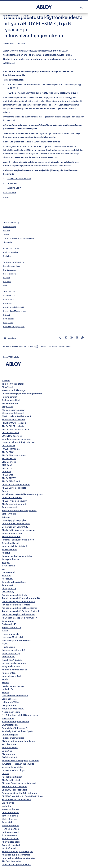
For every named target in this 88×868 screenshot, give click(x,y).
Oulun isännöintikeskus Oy (15, 728)
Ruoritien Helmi (10, 747)
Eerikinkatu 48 (9, 624)
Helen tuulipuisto (11, 634)
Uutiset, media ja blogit (13, 770)
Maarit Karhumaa (11, 809)
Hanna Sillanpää (10, 829)
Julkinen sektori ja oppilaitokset (18, 556)
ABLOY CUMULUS (10, 432)
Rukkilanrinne (9, 744)
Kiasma (6, 683)
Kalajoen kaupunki (11, 666)
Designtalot (8, 621)
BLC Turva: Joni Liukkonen (15, 787)
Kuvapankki (8, 323)
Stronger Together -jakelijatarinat (19, 783)
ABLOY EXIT (7, 475)
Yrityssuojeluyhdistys (12, 767)
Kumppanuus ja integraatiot (16, 855)
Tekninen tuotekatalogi (13, 384)
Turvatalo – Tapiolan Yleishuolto (18, 764)
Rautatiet (7, 282)
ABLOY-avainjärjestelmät (14, 307)
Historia (7, 230)
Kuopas (6, 692)
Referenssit (8, 585)
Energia (6, 562)
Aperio (5, 491)
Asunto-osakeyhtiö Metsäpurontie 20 (21, 598)
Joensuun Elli (8, 657)
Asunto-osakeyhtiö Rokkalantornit (19, 608)
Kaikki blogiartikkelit (12, 777)
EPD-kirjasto (9, 319)
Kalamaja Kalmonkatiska (14, 670)
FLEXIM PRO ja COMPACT (19, 179)
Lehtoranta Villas (10, 702)
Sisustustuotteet (10, 403)
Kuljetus (7, 278)
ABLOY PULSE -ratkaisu (13, 426)
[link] (12, 16)
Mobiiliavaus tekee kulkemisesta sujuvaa (22, 494)
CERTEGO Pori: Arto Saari (14, 790)
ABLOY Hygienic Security (14, 501)
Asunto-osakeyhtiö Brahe (15, 595)
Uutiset (5, 773)
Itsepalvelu (7, 579)
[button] (26, 16)
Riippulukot (7, 407)
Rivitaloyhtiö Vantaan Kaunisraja (18, 741)
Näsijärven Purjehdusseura (15, 722)
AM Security (8, 592)
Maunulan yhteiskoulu (13, 709)
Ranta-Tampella (10, 735)
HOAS (5, 644)
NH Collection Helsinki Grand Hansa (20, 715)
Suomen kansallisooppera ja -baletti (20, 761)
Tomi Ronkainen (10, 816)
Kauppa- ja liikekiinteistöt (15, 546)
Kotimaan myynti (10, 832)
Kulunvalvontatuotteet (13, 420)
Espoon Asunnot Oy (12, 627)
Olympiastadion (10, 725)
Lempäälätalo (9, 705)
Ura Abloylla (8, 803)
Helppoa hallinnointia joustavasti (19, 442)
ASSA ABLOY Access (12, 497)
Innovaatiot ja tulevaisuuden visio (19, 858)
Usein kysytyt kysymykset (14, 327)
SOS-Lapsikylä (9, 757)
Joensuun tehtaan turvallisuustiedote (19, 238)
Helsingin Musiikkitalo (13, 637)
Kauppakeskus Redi (11, 676)
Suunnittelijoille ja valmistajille (18, 851)
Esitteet (7, 315)
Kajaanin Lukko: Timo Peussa (16, 799)
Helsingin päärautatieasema (16, 640)
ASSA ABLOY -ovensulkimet (16, 485)
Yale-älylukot (9, 514)
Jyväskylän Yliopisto (12, 660)
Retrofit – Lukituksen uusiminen (18, 540)
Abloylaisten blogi (11, 842)
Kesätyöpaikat (9, 848)
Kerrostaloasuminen (12, 266)
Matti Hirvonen (9, 819)
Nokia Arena (8, 718)
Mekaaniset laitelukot (13, 413)
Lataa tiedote (10, 193)
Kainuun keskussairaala (14, 663)
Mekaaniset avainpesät (14, 410)
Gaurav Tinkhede (10, 838)
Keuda (5, 679)
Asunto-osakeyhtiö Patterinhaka (18, 601)
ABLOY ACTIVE (9, 478)
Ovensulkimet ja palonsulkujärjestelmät (22, 394)
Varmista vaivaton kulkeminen (17, 439)
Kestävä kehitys (10, 227)
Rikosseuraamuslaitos (13, 738)
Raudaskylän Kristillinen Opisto (18, 731)
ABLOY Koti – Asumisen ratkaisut (18, 530)
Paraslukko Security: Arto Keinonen (20, 793)
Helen (5, 631)
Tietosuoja (8, 242)
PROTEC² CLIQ (9, 299)
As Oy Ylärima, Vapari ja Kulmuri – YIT (21, 618)
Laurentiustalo (9, 699)
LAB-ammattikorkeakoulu (15, 696)
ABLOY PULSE (9, 295)
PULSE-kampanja (11, 449)
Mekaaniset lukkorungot (14, 390)
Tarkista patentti (10, 507)
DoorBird (6, 471)
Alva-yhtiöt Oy (9, 588)
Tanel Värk (7, 822)
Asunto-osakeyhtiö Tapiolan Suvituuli (21, 611)
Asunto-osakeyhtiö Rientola (16, 605)
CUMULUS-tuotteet (12, 436)
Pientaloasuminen (11, 270)
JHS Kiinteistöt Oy (11, 653)
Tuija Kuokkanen (10, 835)
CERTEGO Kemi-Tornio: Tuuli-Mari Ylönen (23, 796)
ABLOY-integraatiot (12, 861)
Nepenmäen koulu (11, 712)
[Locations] (10, 337)
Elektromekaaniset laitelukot (16, 416)
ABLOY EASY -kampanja (14, 455)
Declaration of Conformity (15, 527)
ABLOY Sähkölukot (11, 481)
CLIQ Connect (9, 462)
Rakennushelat (9, 397)
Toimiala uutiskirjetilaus (14, 582)
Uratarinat (7, 256)
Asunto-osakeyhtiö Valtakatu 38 (18, 614)
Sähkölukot (7, 387)
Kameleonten (9, 673)
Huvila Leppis (9, 647)
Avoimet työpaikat (11, 252)
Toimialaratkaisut (11, 543)
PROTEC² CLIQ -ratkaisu (14, 423)
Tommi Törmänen (10, 826)
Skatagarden (8, 754)
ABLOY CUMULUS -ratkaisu (15, 429)
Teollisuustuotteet (11, 400)
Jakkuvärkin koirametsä (14, 650)
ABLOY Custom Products (14, 488)
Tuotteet (6, 381)
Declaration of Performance (14, 311)
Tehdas (6, 234)
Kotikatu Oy (8, 689)
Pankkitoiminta (10, 274)
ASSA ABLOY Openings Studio (17, 864)
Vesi (5, 285)
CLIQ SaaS (7, 465)
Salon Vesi (7, 751)
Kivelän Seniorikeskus (13, 686)
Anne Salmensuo (10, 812)
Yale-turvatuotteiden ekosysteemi (19, 510)
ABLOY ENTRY (14, 188)
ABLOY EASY (8, 452)
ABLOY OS (12, 183)
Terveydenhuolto (10, 559)
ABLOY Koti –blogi (11, 780)
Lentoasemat (9, 572)
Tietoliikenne (8, 566)
